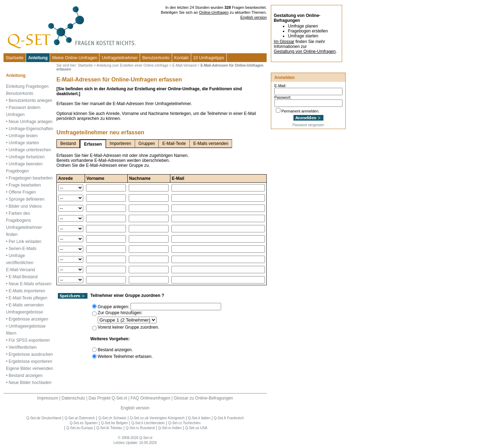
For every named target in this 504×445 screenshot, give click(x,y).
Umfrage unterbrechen (30, 150)
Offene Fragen (22, 192)
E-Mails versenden (26, 305)
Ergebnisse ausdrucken (31, 354)
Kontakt (181, 58)
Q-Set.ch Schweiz (112, 418)
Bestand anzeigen (26, 376)
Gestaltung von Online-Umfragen (305, 51)
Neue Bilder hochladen (30, 383)
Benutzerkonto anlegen (31, 100)
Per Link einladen (25, 242)
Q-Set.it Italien (199, 418)
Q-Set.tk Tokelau (109, 428)
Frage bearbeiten (25, 185)
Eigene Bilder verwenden (29, 368)
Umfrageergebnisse (25, 312)
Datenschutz (73, 398)
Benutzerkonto (156, 58)
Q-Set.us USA (196, 428)
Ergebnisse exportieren (31, 361)
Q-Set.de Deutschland (44, 418)
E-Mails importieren (27, 291)
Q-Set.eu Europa (80, 428)
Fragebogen (17, 171)
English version (254, 17)
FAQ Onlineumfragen (150, 398)
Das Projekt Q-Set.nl (108, 398)
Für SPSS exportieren (29, 340)
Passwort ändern (25, 108)
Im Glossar (284, 42)
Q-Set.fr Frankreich (229, 418)
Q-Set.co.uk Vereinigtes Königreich (157, 418)
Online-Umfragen (214, 12)
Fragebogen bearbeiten (31, 178)
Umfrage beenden (26, 164)
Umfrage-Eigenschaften (31, 129)
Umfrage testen (23, 136)
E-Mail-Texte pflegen (28, 298)
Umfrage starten (24, 143)
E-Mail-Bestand (23, 277)
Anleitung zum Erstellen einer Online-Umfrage (132, 65)
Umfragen (15, 115)
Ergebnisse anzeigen (29, 319)
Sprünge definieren (27, 199)
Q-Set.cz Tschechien (184, 423)
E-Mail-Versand (20, 270)
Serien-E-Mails (23, 249)
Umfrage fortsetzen (27, 157)
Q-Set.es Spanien (84, 423)
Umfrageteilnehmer (120, 58)
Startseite (15, 58)
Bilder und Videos (25, 206)
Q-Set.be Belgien (114, 423)
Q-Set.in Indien (170, 428)
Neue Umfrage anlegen (31, 122)
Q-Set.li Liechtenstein (148, 423)
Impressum (47, 398)
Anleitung (38, 58)
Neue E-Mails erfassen (30, 284)
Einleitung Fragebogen (27, 86)
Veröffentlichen (23, 347)
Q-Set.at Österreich (80, 418)
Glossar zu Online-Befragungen (204, 398)
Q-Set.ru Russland (140, 428)
